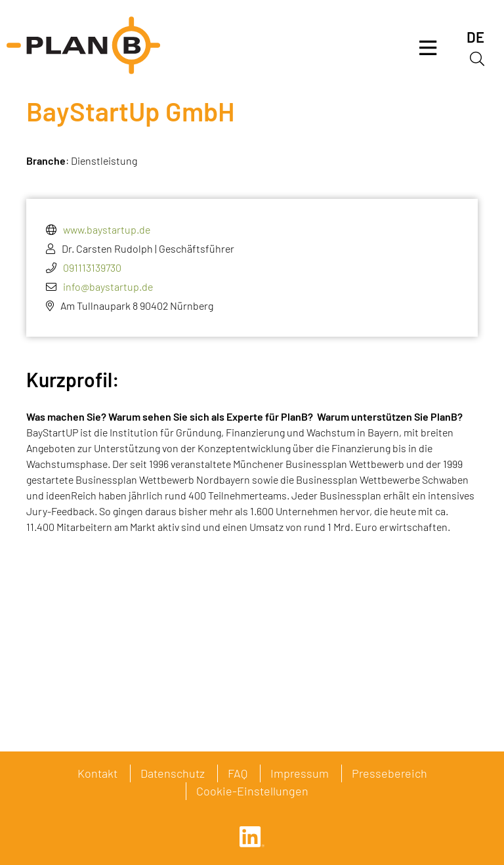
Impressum (300, 773)
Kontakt (97, 773)
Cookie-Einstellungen (252, 791)
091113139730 (92, 267)
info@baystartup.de (108, 286)
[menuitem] (475, 37)
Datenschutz (173, 773)
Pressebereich (389, 773)
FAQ (238, 773)
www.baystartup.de (107, 229)
